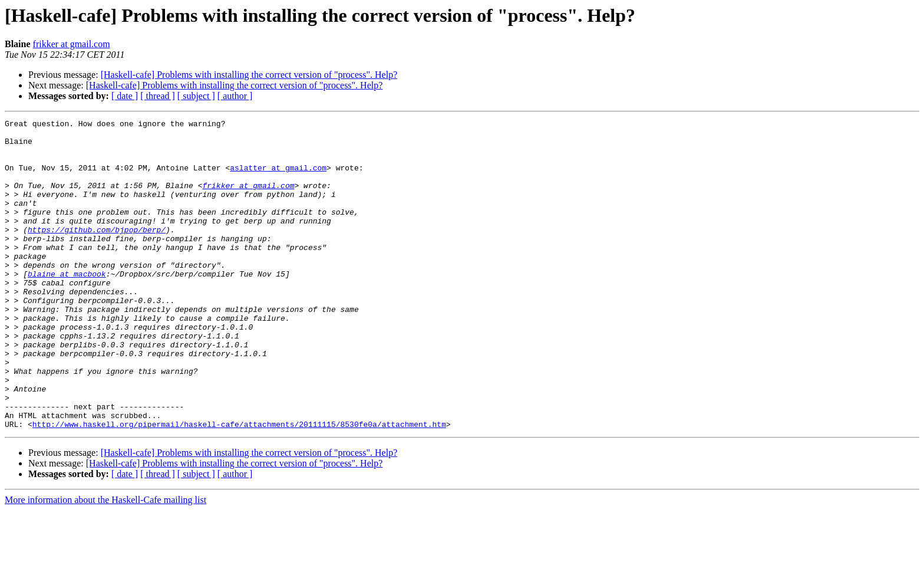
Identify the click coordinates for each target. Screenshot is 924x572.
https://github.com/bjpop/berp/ (97, 252)
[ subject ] (196, 96)
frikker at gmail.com (72, 44)
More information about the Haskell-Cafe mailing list (105, 562)
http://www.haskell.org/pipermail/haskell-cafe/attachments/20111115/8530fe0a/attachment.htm (239, 486)
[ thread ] (158, 96)
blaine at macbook (67, 305)
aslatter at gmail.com (278, 178)
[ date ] (125, 96)
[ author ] (235, 96)
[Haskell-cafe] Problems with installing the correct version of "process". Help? (249, 75)
